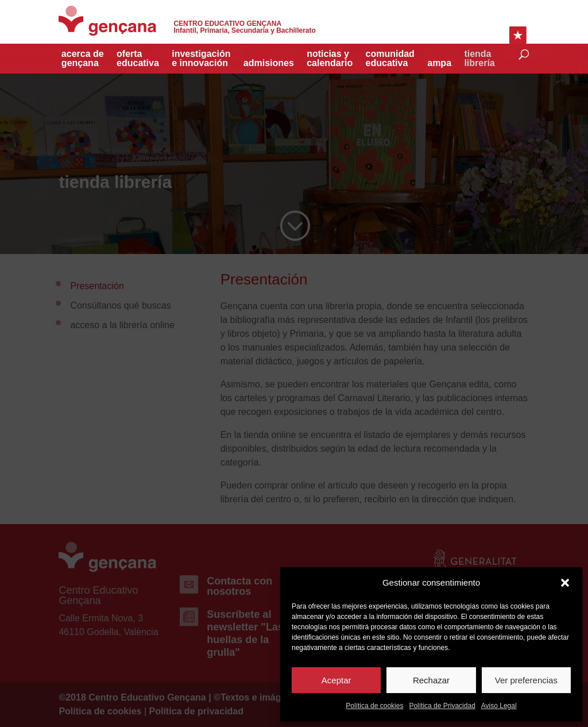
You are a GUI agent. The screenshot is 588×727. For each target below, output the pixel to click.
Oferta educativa (138, 59)
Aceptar (336, 680)
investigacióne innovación (201, 59)
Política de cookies (374, 706)
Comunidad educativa (390, 59)
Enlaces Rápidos (518, 35)
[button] (565, 583)
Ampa (439, 63)
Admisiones (269, 63)
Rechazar (431, 680)
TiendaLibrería (479, 59)
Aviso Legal (499, 706)
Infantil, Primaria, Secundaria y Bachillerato (244, 27)
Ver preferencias (526, 680)
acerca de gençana (83, 59)
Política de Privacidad (442, 706)
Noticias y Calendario (330, 59)
